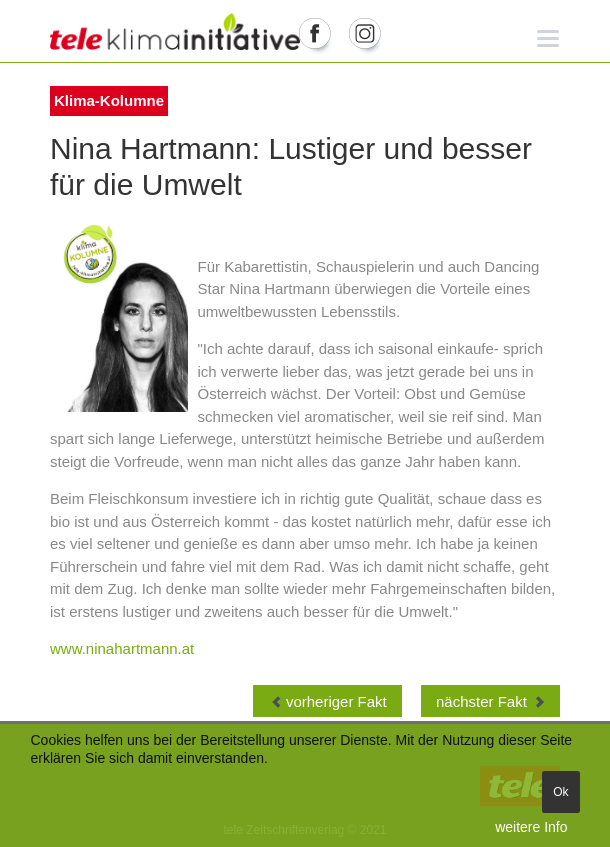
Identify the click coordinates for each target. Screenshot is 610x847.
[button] (548, 37)
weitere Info (531, 827)
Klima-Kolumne (109, 100)
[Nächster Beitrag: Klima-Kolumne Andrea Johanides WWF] (490, 701)
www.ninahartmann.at (122, 648)
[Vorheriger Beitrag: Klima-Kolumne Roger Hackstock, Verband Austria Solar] (327, 701)
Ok (560, 792)
